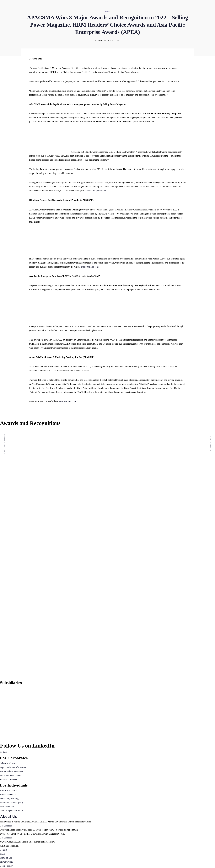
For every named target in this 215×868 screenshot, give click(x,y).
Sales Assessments (8, 795)
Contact (3, 850)
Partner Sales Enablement (11, 771)
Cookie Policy (6, 866)
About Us (8, 816)
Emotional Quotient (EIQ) (12, 803)
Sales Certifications (9, 763)
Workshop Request (8, 779)
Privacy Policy (7, 862)
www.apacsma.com (67, 401)
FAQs (3, 854)
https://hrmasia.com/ (90, 267)
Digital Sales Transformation (13, 767)
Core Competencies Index (12, 811)
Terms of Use (6, 858)
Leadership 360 (7, 807)
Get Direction (6, 826)
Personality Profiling (9, 799)
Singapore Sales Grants (10, 775)
